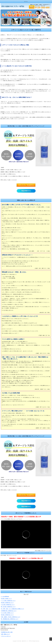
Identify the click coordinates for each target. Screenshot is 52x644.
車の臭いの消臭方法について (7, 603)
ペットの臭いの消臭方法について (8, 601)
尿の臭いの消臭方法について (7, 615)
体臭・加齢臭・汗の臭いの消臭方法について (11, 617)
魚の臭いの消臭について (6, 599)
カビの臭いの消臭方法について (8, 605)
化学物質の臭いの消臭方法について (9, 611)
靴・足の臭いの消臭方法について (8, 607)
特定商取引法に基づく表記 (7, 632)
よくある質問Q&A (5, 597)
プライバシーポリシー (6, 636)
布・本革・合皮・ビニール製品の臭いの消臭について (13, 609)
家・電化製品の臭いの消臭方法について (10, 619)
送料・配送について (5, 634)
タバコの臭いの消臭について (7, 613)
